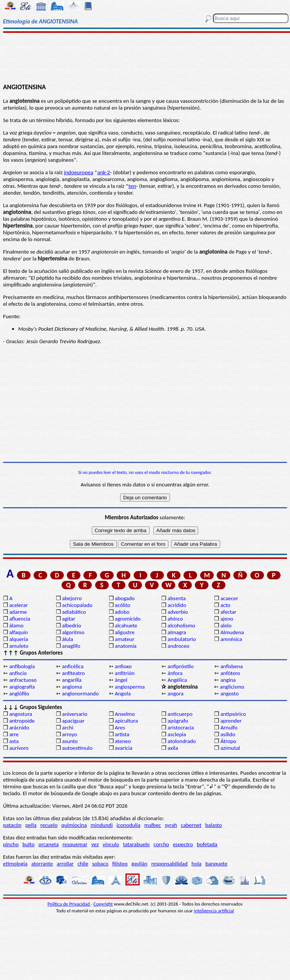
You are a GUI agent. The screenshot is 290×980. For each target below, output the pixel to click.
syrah (171, 825)
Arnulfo (229, 728)
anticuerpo (180, 714)
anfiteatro (73, 673)
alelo (226, 625)
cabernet (191, 825)
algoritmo (73, 632)
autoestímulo (77, 748)
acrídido (177, 605)
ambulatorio (182, 639)
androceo (179, 646)
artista (122, 734)
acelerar (18, 605)
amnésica (231, 639)
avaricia (123, 748)
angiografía (22, 687)
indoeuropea (79, 172)
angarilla (72, 680)
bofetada (207, 844)
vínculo (111, 844)
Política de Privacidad (69, 904)
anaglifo (71, 646)
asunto (70, 741)
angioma (72, 687)
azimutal (230, 748)
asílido (228, 734)
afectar (228, 612)
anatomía (126, 646)
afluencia (19, 619)
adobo (122, 612)
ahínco (175, 619)
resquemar (75, 844)
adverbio (178, 612)
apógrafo (178, 721)
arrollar (65, 864)
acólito (123, 605)
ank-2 (104, 172)
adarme (18, 612)
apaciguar (73, 721)
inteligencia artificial (214, 911)
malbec (153, 825)
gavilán (139, 864)
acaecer (229, 598)
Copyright (103, 904)
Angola (123, 694)
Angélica (177, 680)
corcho (161, 844)
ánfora (175, 673)
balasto (213, 825)
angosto (230, 694)
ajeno (227, 619)
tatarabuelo (137, 844)
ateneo (123, 741)
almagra (177, 632)
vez (95, 844)
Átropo (228, 741)
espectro (183, 844)
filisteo (120, 864)
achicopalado (77, 605)
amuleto (19, 646)
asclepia (177, 734)
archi (68, 728)
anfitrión (125, 673)
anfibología (22, 666)
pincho (11, 844)
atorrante (42, 864)
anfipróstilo (181, 666)
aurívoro (19, 748)
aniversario (75, 714)
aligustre (125, 632)
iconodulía (129, 825)
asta (14, 741)
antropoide (22, 721)
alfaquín (18, 632)
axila (173, 748)
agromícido (128, 619)
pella (31, 825)
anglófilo (19, 694)
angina (228, 680)
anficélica (73, 666)
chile (83, 864)
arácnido (19, 728)
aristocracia (181, 728)
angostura (21, 714)
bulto (29, 844)
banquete (216, 864)
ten (132, 186)
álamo (16, 625)
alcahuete (126, 625)
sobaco (100, 864)
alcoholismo (181, 625)
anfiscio (18, 673)
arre (14, 734)
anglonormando (80, 694)
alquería (19, 639)
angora (176, 694)
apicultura (126, 721)
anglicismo (232, 687)
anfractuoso (23, 680)
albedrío (71, 625)
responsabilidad (170, 864)
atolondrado (182, 741)
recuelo (49, 825)
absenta (177, 598)
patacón (12, 825)
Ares (120, 728)
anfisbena (232, 666)
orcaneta (49, 844)
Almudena (232, 632)
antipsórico (233, 714)
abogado (125, 598)
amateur (125, 639)
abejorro (72, 598)
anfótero (230, 673)
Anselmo (125, 714)
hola (196, 864)
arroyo (69, 734)
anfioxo (123, 666)
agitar (69, 619)
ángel (121, 680)
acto (225, 605)
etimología (15, 864)
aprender (231, 721)
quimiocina (74, 825)
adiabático (74, 612)
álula (67, 639)
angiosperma (130, 687)
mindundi (102, 825)
